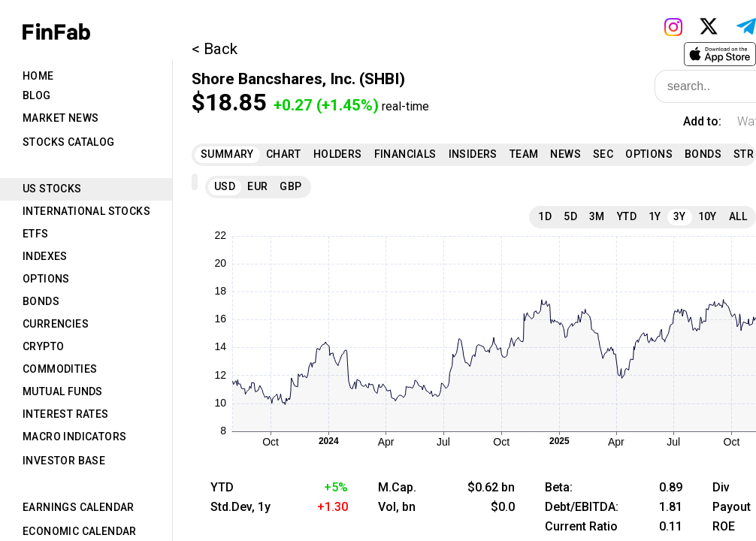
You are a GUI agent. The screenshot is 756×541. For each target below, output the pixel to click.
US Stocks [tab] (52, 189)
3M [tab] (597, 216)
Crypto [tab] (43, 346)
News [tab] (565, 154)
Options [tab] (46, 279)
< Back (215, 49)
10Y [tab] (708, 216)
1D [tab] (545, 216)
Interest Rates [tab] (66, 414)
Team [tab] (524, 154)
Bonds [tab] (41, 301)
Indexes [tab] (45, 256)
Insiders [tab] (473, 154)
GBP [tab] (290, 186)
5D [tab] (570, 216)
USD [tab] (225, 186)
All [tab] (738, 216)
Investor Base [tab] (64, 461)
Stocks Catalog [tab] (69, 142)
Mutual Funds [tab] (63, 391)
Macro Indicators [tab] (74, 437)
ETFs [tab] (36, 234)
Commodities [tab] (60, 369)
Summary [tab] (227, 154)
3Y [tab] (680, 216)
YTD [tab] (627, 216)
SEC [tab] (603, 154)
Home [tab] (38, 76)
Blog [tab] (37, 95)
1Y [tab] (655, 216)
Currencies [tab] (56, 324)
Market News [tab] (60, 118)
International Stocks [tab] (86, 211)
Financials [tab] (405, 154)
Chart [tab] (284, 154)
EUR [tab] (257, 186)
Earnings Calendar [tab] (79, 507)
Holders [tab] (338, 154)
